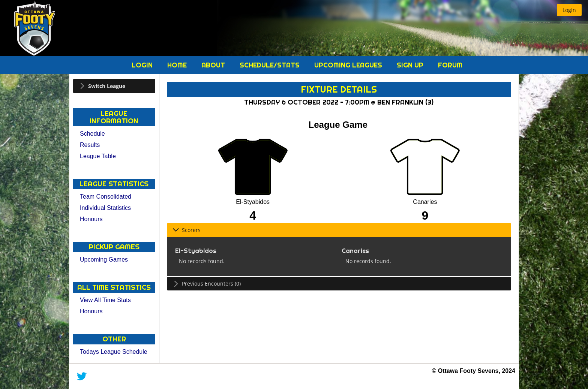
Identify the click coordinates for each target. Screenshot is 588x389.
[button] (569, 10)
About (214, 65)
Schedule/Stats (271, 65)
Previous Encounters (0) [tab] (207, 284)
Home (178, 65)
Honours (91, 219)
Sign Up (411, 65)
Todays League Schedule (114, 352)
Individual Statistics (105, 208)
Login (143, 65)
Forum (450, 65)
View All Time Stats (105, 300)
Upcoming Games (104, 260)
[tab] (114, 86)
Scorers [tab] (187, 230)
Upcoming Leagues (349, 65)
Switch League (107, 86)
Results (90, 145)
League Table (98, 156)
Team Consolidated (106, 197)
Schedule (92, 134)
